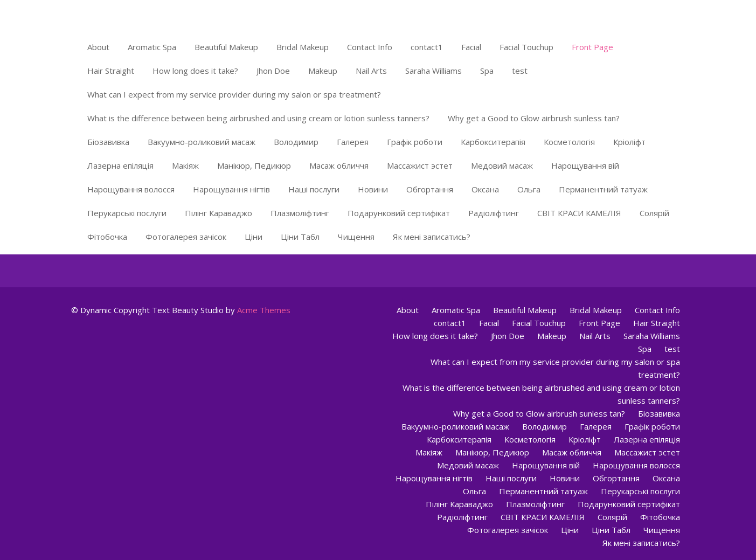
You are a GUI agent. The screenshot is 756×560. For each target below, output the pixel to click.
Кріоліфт (629, 142)
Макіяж (185, 165)
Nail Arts (371, 71)
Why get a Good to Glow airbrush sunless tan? (534, 118)
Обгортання (430, 189)
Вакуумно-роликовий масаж (202, 142)
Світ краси (102, 14)
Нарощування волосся (131, 189)
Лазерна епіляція (120, 165)
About (98, 47)
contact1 (427, 47)
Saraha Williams (434, 71)
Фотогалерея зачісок (186, 237)
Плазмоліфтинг (300, 213)
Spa (487, 71)
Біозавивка (108, 142)
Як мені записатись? (432, 237)
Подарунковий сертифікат (399, 213)
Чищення (356, 237)
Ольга (529, 189)
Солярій (654, 213)
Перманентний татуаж (603, 189)
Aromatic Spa (152, 47)
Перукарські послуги (127, 213)
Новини (373, 189)
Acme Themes (264, 310)
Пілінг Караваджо (219, 213)
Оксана (485, 189)
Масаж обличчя (339, 165)
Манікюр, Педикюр (254, 165)
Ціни (254, 237)
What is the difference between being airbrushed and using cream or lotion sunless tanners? (258, 118)
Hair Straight (111, 71)
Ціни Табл (300, 237)
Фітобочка (107, 237)
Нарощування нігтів (231, 189)
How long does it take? (195, 71)
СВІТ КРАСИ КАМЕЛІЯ (579, 213)
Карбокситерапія (493, 142)
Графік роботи (415, 142)
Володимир (296, 142)
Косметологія (569, 142)
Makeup (323, 71)
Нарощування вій (585, 165)
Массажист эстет (420, 165)
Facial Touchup (526, 47)
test (520, 71)
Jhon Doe (273, 71)
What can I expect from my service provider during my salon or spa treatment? (234, 94)
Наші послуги (314, 189)
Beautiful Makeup (226, 47)
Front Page (592, 47)
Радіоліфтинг (494, 213)
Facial (471, 47)
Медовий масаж (502, 165)
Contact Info (370, 47)
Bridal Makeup (303, 47)
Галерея (353, 142)
